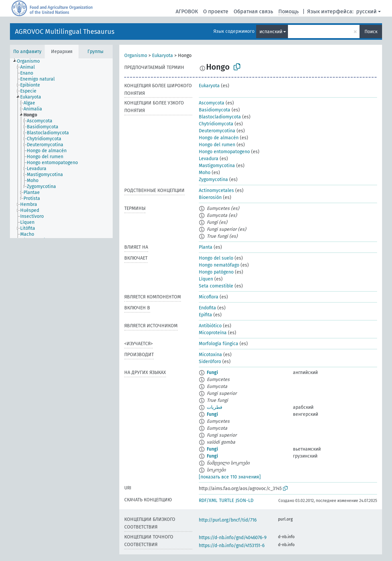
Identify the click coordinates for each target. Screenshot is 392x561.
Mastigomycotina (217, 166)
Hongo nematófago (219, 265)
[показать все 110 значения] (230, 477)
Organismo (136, 56)
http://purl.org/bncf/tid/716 (228, 520)
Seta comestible (216, 286)
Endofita (207, 308)
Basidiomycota (215, 110)
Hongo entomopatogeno (224, 152)
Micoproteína (213, 333)
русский (366, 11)
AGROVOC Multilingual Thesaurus (65, 31)
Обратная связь (253, 11)
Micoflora (209, 297)
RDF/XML (208, 500)
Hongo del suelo (216, 258)
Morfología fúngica (219, 344)
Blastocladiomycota (220, 117)
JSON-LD (245, 500)
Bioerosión (210, 197)
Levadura (209, 159)
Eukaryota (163, 56)
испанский (271, 32)
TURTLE (226, 500)
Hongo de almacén (219, 138)
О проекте (216, 11)
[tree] (61, 148)
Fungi (212, 373)
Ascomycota (212, 103)
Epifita (205, 315)
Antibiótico (210, 326)
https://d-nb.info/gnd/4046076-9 (233, 538)
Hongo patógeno (216, 272)
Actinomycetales (216, 190)
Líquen (206, 279)
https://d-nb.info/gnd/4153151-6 (232, 546)
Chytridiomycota (216, 124)
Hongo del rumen (217, 145)
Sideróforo (210, 362)
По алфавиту (27, 52)
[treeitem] (31, 61)
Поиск (371, 32)
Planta (206, 247)
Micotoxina (210, 355)
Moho (205, 173)
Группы (95, 52)
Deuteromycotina (217, 131)
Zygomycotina (213, 180)
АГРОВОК (187, 11)
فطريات (215, 407)
